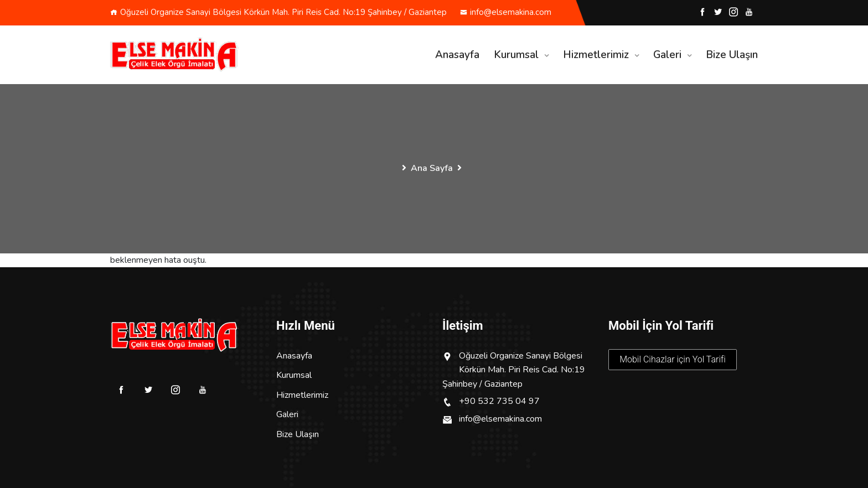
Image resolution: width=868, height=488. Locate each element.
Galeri (667, 55)
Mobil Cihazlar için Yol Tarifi (673, 359)
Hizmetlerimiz (596, 55)
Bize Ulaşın (732, 55)
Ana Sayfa (432, 168)
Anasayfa (457, 55)
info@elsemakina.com (506, 12)
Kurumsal (516, 55)
